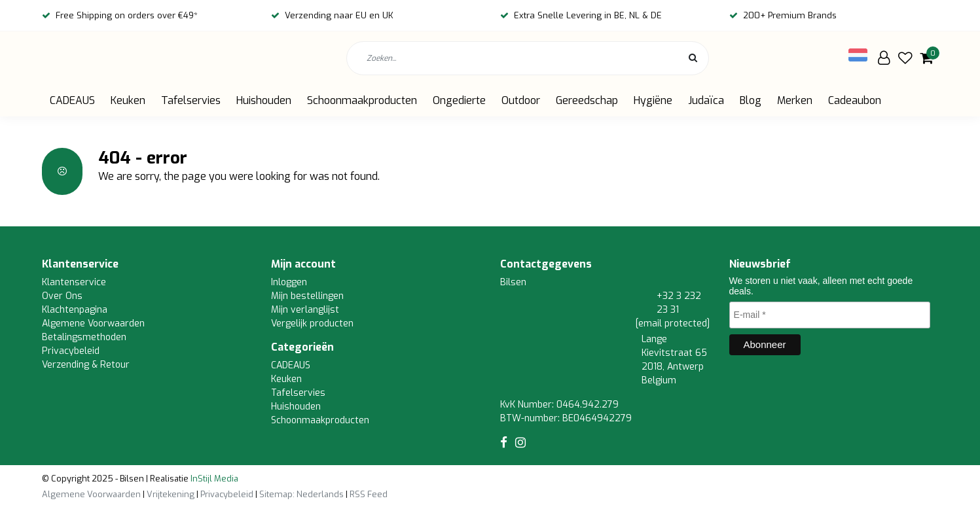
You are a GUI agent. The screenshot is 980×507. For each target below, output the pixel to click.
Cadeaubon (855, 100)
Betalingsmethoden (84, 337)
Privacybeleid (71, 351)
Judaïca (706, 100)
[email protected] (673, 323)
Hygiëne (653, 100)
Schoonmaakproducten (362, 100)
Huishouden (264, 100)
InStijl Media (213, 479)
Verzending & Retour (86, 365)
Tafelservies (191, 100)
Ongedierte (459, 100)
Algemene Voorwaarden (93, 323)
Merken (795, 100)
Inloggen (289, 282)
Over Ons (62, 296)
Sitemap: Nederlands (301, 494)
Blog (751, 100)
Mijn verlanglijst (305, 310)
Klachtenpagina (75, 310)
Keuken (128, 100)
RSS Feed (369, 494)
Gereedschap (587, 100)
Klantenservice (74, 282)
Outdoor (521, 100)
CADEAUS (72, 100)
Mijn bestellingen (307, 296)
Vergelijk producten (312, 323)
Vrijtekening (171, 494)
